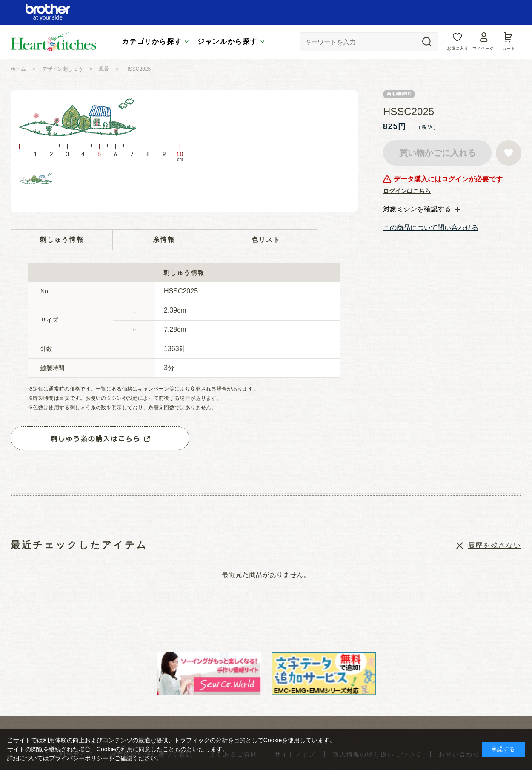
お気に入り (458, 48)
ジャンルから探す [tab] (227, 42)
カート (509, 48)
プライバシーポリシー (79, 758)
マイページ (483, 48)
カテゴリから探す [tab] (152, 42)
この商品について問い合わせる (431, 228)
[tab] (421, 209)
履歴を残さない (495, 545)
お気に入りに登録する (509, 153)
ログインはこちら (407, 191)
